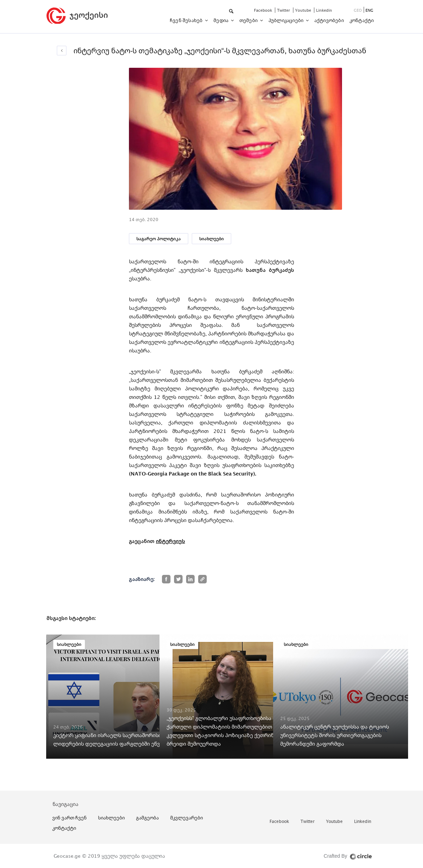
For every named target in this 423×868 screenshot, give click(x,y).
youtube (304, 10)
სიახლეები (211, 239)
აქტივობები (329, 20)
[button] (232, 12)
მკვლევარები (186, 818)
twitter (284, 10)
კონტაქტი (362, 20)
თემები (249, 20)
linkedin (324, 10)
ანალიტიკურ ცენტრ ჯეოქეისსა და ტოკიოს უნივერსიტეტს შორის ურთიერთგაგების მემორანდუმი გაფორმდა (335, 735)
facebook (264, 10)
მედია (221, 20)
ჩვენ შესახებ (187, 20)
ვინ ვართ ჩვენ (69, 818)
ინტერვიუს (170, 541)
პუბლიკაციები (287, 20)
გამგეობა (147, 818)
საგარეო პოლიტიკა (159, 239)
